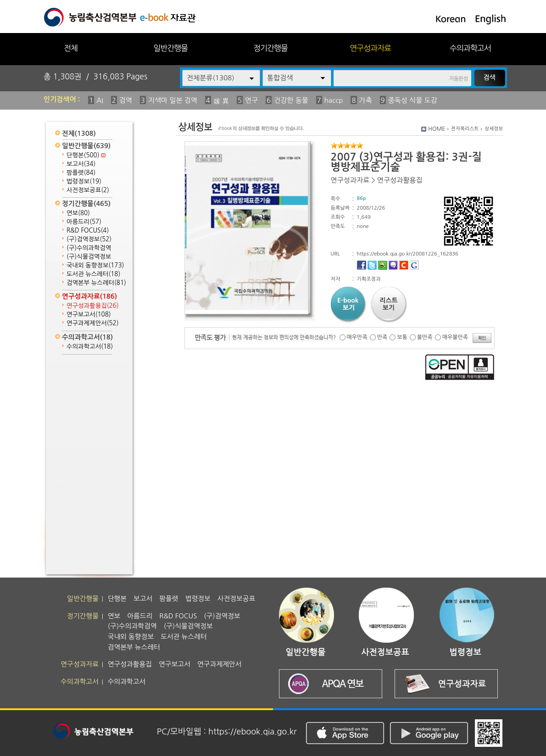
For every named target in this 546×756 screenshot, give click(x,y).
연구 (251, 100)
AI (100, 100)
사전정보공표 (88, 190)
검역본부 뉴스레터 (96, 283)
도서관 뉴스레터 (93, 274)
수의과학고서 (470, 48)
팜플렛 (81, 173)
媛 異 (221, 101)
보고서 (81, 164)
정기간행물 (270, 48)
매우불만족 (455, 337)
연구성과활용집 (93, 306)
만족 (382, 337)
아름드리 (84, 222)
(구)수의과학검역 (89, 248)
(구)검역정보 (89, 239)
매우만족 (357, 337)
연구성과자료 (370, 48)
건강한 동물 (291, 100)
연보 (78, 213)
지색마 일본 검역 (173, 100)
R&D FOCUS (88, 231)
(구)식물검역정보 (89, 257)
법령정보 (84, 181)
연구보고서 (89, 314)
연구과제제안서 (93, 323)
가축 (366, 100)
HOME (437, 129)
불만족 (425, 337)
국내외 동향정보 (95, 265)
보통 (402, 337)
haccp (334, 100)
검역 (126, 100)
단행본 (86, 155)
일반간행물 (170, 48)
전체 (71, 48)
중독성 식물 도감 (413, 100)
